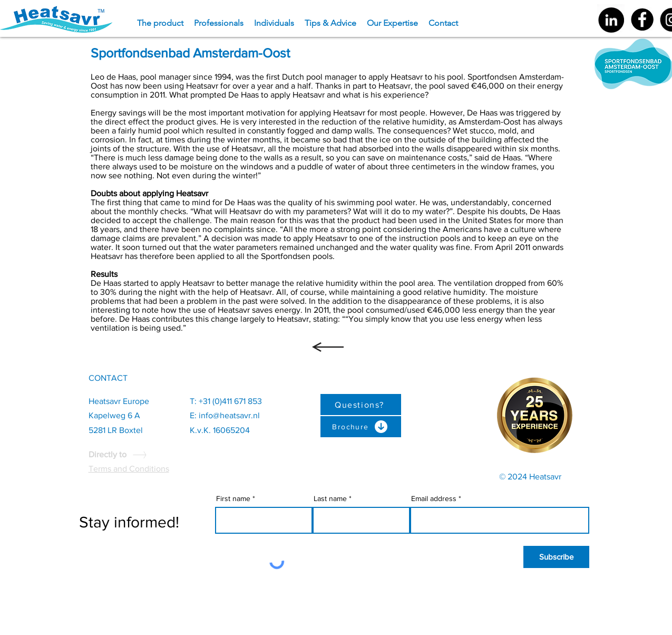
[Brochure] (361, 427)
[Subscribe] (556, 557)
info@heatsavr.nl (229, 415)
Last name (330, 498)
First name (233, 498)
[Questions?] (361, 405)
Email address (434, 498)
